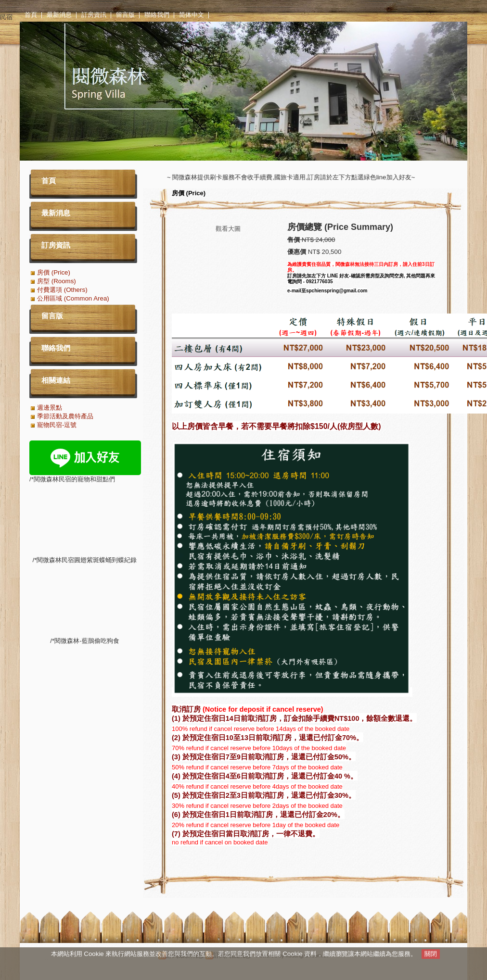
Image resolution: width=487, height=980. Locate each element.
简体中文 (192, 15)
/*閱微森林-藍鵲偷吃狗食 (85, 713)
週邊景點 (50, 408)
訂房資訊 (94, 15)
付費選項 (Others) (62, 290)
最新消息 (59, 15)
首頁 (31, 15)
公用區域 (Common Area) (73, 298)
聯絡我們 (157, 15)
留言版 (125, 15)
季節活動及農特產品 (65, 416)
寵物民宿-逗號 (57, 425)
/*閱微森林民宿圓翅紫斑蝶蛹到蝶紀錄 (85, 673)
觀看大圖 (228, 229)
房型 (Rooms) (57, 281)
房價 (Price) (189, 193)
